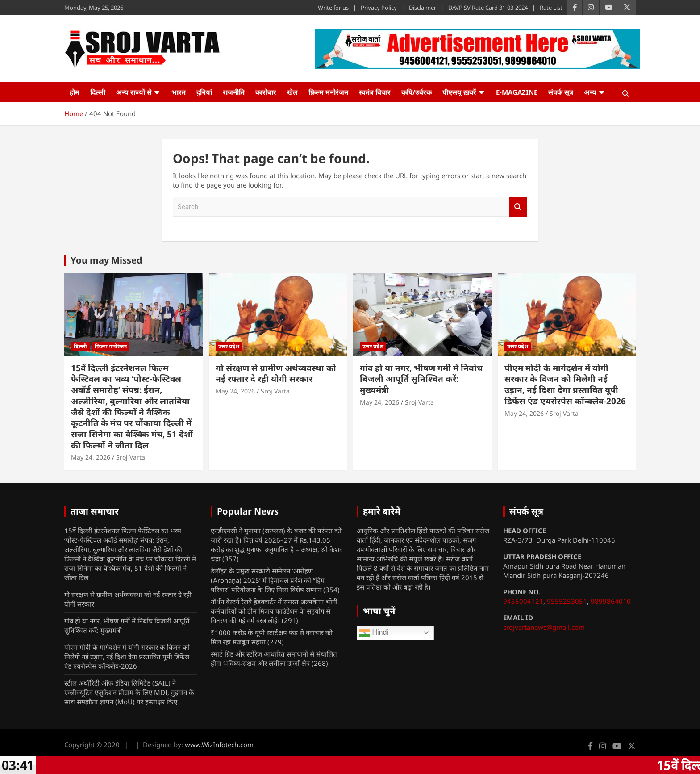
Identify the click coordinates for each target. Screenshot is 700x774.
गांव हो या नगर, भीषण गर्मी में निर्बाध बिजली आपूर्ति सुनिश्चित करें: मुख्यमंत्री (421, 379)
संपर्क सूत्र (561, 92)
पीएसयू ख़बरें (459, 92)
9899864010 (611, 601)
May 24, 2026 (91, 457)
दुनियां (204, 92)
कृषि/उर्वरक (417, 92)
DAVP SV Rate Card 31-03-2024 (488, 8)
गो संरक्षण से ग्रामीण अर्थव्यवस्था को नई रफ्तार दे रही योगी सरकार (276, 374)
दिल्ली (98, 92)
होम (75, 92)
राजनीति (234, 92)
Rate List (551, 8)
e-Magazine (517, 92)
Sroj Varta (131, 457)
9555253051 (567, 601)
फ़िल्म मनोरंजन (328, 92)
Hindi (374, 633)
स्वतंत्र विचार (375, 92)
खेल (292, 92)
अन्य (590, 92)
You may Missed (106, 260)
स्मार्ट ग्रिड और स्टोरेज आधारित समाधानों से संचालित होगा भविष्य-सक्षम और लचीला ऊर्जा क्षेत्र (274, 659)
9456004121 (523, 601)
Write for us (333, 8)
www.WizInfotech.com (219, 745)
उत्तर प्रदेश (229, 346)
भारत (179, 92)
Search (518, 207)
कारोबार (266, 92)
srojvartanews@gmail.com (544, 627)
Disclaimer (423, 8)
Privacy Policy (379, 8)
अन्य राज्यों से (134, 92)
